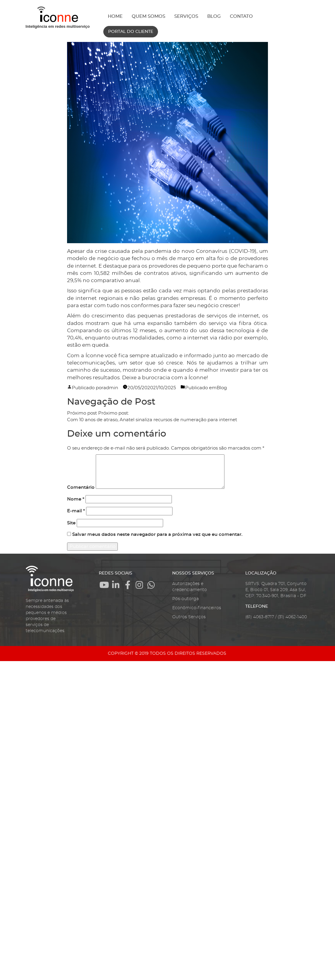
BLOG (214, 16)
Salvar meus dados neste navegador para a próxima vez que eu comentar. (157, 535)
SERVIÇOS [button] (186, 16)
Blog (222, 388)
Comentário (81, 487)
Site (71, 523)
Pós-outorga (185, 599)
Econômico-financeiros (197, 608)
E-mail (76, 511)
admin (111, 388)
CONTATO (241, 16)
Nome (76, 499)
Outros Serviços (189, 617)
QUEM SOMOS (148, 16)
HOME (115, 16)
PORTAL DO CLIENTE (131, 32)
